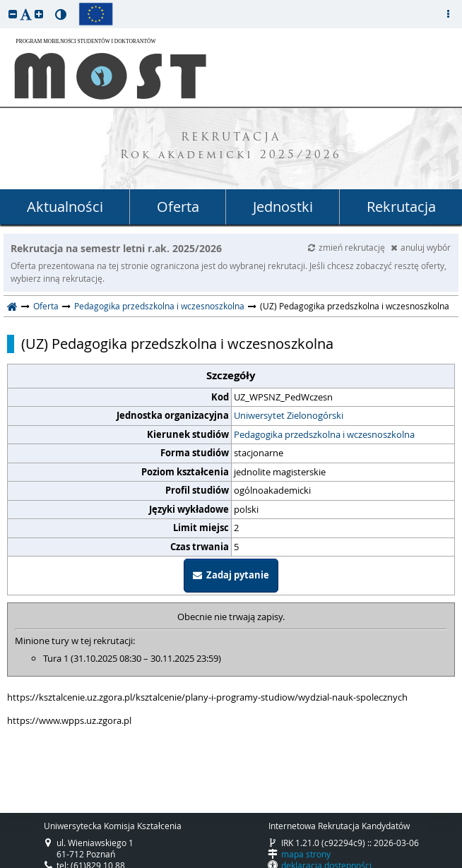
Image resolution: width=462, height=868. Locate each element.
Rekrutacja (401, 207)
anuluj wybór (421, 247)
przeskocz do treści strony (4, 4)
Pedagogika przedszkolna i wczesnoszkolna (159, 306)
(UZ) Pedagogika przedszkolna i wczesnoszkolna (177, 344)
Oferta (178, 207)
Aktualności (65, 207)
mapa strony (306, 854)
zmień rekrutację (348, 247)
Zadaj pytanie (231, 575)
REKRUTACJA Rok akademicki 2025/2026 (231, 147)
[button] (13, 14)
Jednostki (283, 207)
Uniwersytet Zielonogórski (289, 415)
